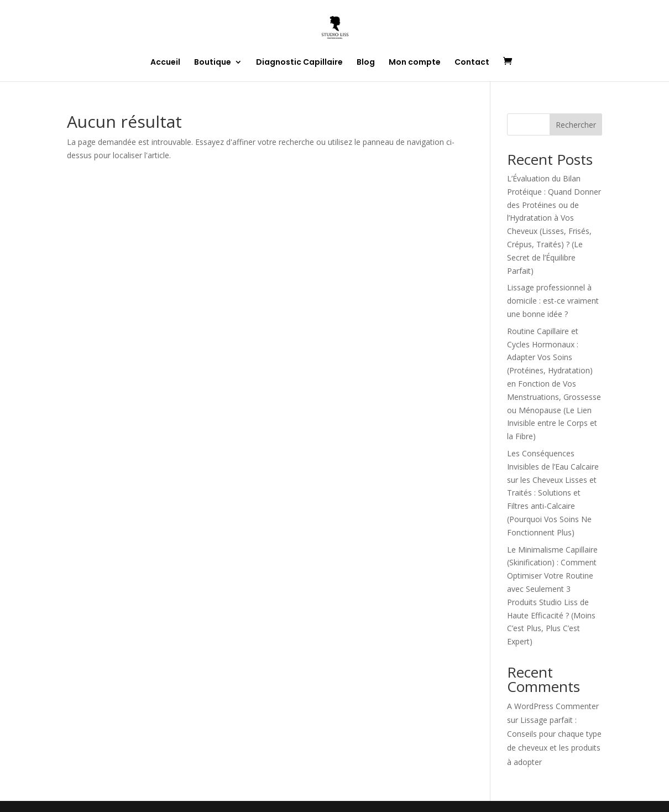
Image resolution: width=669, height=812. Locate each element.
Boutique (213, 63)
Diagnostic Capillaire (299, 63)
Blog (366, 63)
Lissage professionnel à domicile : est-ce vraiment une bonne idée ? (553, 301)
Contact (472, 63)
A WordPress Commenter (553, 706)
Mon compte (415, 63)
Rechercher (576, 125)
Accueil (165, 63)
